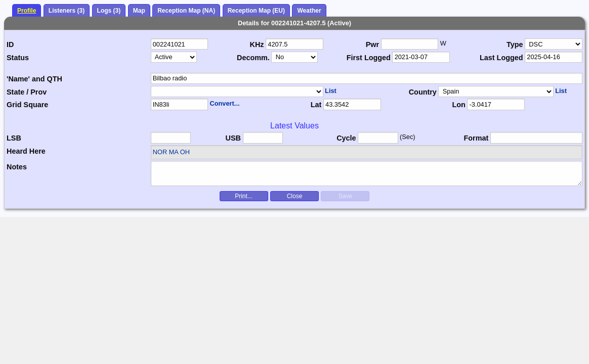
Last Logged (501, 58)
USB (233, 138)
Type (515, 44)
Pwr (372, 44)
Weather (309, 11)
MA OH (179, 152)
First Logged (369, 58)
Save (345, 196)
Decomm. (253, 58)
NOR (160, 152)
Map (139, 11)
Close (295, 196)
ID (10, 44)
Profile (27, 11)
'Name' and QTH (34, 79)
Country (423, 92)
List (331, 91)
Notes (17, 167)
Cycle (346, 138)
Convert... (224, 103)
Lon (458, 105)
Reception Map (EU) (256, 11)
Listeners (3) (67, 11)
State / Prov (27, 92)
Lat (316, 105)
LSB (14, 138)
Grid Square (27, 105)
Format (476, 138)
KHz (257, 44)
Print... (244, 196)
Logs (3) (109, 11)
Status (18, 58)
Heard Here (26, 151)
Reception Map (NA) (186, 11)
